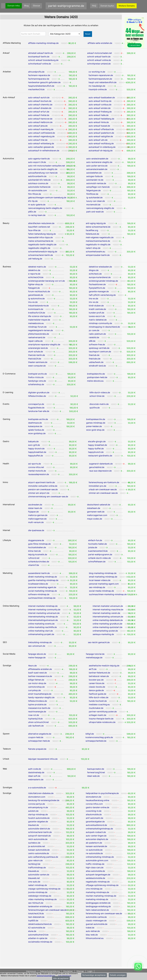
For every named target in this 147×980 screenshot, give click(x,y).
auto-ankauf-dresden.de (40, 108)
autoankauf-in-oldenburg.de (102, 147)
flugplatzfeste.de (36, 408)
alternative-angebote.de (40, 734)
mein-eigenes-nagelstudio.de (100, 237)
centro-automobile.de (39, 853)
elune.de (32, 931)
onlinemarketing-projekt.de (41, 634)
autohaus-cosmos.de (38, 183)
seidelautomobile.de (95, 878)
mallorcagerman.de (37, 519)
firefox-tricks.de (36, 377)
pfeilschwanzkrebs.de (39, 334)
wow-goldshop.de (37, 433)
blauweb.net (34, 878)
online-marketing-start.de (40, 631)
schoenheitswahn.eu (95, 252)
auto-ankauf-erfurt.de (39, 112)
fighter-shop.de (36, 284)
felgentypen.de (93, 190)
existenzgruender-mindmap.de (103, 281)
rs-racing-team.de (37, 215)
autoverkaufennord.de (96, 825)
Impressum (31, 971)
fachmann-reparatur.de (39, 75)
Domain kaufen (107, 6)
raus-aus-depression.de (100, 471)
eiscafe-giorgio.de (97, 441)
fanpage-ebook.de (37, 654)
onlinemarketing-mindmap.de (100, 857)
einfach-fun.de (95, 540)
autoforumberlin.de (37, 176)
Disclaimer (68, 971)
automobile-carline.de (96, 917)
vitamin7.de (34, 565)
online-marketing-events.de (41, 624)
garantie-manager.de (99, 291)
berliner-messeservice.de (40, 676)
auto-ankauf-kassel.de (99, 126)
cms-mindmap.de (94, 889)
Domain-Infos (14, 6)
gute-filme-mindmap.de (39, 544)
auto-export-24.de (37, 162)
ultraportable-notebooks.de (102, 722)
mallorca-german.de (38, 515)
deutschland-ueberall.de (99, 505)
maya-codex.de (95, 519)
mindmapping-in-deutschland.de (104, 327)
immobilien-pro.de (97, 486)
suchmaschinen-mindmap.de (42, 598)
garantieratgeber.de (95, 822)
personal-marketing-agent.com (104, 584)
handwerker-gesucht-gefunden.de (44, 82)
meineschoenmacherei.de (98, 241)
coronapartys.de (36, 404)
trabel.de (90, 928)
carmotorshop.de (36, 687)
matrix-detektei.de (98, 320)
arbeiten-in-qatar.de (38, 938)
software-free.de (97, 344)
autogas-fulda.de (94, 176)
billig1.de (90, 734)
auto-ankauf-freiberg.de (100, 112)
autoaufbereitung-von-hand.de (43, 173)
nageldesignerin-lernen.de (41, 330)
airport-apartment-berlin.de (41, 482)
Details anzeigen (118, 975)
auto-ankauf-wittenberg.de (41, 143)
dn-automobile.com (38, 190)
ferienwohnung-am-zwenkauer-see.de (104, 913)
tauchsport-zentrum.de (100, 352)
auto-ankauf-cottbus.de (100, 105)
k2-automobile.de (37, 928)
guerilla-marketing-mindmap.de (43, 580)
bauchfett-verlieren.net (39, 227)
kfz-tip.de (33, 201)
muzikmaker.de (96, 708)
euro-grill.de (34, 445)
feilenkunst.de (92, 234)
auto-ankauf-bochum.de (40, 101)
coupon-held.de (36, 737)
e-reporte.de (34, 274)
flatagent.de (34, 288)
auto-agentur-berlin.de (39, 159)
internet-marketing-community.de (44, 610)
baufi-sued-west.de (37, 673)
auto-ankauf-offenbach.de (101, 129)
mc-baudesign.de (97, 86)
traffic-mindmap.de (95, 864)
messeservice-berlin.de (39, 708)
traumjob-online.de (98, 89)
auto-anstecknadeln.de (97, 159)
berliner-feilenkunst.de (99, 673)
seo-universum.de (37, 646)
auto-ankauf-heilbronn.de (40, 122)
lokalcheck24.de (36, 913)
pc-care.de (94, 330)
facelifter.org (92, 230)
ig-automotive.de (36, 299)
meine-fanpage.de (37, 658)
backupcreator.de (96, 769)
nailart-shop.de (93, 248)
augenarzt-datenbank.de (101, 464)
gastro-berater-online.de (98, 807)
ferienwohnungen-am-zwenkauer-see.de (47, 910)
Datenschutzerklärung (46, 976)
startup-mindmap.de (38, 814)
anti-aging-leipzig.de (96, 223)
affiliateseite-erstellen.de (40, 669)
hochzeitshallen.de (37, 547)
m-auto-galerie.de (37, 205)
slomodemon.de (93, 797)
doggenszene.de (36, 540)
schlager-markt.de (98, 715)
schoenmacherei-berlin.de (41, 255)
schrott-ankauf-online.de (99, 60)
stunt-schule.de (36, 352)
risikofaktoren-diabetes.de (41, 793)
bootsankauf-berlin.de (39, 57)
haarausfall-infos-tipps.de (40, 237)
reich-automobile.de (38, 839)
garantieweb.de (36, 295)
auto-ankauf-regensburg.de (41, 136)
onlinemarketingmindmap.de (99, 829)
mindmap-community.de (100, 323)
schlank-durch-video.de (99, 558)
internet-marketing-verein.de (106, 613)
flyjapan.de (33, 512)
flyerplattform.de (97, 288)
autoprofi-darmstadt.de (39, 836)
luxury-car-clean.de (96, 201)
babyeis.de (33, 441)
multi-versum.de (36, 522)
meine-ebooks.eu (95, 381)
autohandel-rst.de (95, 180)
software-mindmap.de (39, 594)
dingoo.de (94, 270)
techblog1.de (34, 864)
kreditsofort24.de (37, 313)
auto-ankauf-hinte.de (99, 122)
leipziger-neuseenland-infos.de (43, 759)
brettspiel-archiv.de (37, 374)
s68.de (92, 341)
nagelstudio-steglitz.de (39, 248)
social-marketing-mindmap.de (43, 591)
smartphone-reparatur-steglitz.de (44, 344)
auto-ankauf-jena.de (38, 126)
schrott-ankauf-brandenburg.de (43, 60)
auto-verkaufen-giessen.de (41, 147)
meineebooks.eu (36, 323)
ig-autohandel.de (94, 197)
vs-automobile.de (94, 850)
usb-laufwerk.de (36, 726)
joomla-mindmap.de (38, 892)
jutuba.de (93, 547)
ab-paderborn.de (94, 843)
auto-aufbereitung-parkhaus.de (43, 857)
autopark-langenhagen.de (98, 875)
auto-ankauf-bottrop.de (100, 101)
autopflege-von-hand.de (98, 187)
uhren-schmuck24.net (38, 722)
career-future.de (97, 683)
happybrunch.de (96, 452)
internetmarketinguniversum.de (43, 620)
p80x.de (32, 212)
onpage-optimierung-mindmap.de (44, 889)
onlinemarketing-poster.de (105, 631)
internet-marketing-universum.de (44, 613)
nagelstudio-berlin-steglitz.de (42, 244)
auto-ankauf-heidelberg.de (101, 119)
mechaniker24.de (36, 89)
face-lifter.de (34, 230)
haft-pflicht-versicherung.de (102, 295)
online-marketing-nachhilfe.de (42, 627)
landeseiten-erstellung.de (40, 906)
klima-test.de (34, 551)
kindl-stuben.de (96, 306)
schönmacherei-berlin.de (40, 832)
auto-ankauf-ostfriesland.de (42, 133)
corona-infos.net (36, 467)
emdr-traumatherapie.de (40, 694)
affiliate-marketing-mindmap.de (43, 43)
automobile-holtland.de (39, 187)
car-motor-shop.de (37, 683)
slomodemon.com (37, 797)
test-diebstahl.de (36, 917)
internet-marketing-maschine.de (108, 610)
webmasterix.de (36, 779)
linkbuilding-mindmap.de (40, 642)
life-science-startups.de (40, 316)
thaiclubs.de (95, 359)
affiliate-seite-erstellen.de (100, 43)
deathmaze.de (35, 423)
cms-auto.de (34, 882)
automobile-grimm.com (97, 860)
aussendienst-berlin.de (39, 573)
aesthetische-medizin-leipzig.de (104, 666)
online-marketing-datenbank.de (108, 620)
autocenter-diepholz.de (97, 839)
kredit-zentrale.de (97, 309)
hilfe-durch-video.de (99, 697)
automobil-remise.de (96, 183)
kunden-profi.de (97, 313)
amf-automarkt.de (94, 818)
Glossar (37, 6)
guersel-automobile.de (97, 924)
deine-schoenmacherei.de (98, 227)
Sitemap (80, 971)
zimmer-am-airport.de (39, 493)
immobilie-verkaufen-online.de (43, 486)
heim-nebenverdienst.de (97, 910)
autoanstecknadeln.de (97, 169)
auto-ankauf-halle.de (99, 115)
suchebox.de (34, 843)
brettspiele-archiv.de (38, 419)
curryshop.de (34, 690)
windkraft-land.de (97, 366)
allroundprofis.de (36, 72)
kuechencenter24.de (98, 551)
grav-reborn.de (35, 860)
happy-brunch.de (36, 449)
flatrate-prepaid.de (37, 749)
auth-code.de (35, 769)
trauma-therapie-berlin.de (101, 719)
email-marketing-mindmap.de (103, 577)
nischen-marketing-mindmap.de (101, 896)
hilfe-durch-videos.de (100, 392)
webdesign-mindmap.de (40, 896)
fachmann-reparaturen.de (101, 75)
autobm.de (33, 811)
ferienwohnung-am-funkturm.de (104, 482)
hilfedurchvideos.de (38, 701)
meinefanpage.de (94, 658)
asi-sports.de (35, 464)
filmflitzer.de (92, 194)
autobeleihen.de (94, 173)
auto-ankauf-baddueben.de (102, 97)
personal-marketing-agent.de (42, 587)
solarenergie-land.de (38, 348)
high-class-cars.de (95, 867)
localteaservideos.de (38, 584)
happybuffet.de (36, 456)
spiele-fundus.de (36, 430)
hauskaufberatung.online (98, 800)
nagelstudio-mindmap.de (98, 882)
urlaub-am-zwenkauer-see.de (103, 489)
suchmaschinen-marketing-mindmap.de (108, 594)
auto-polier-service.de (97, 166)
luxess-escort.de (97, 316)
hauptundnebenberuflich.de (41, 86)
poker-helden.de (94, 426)
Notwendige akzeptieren (94, 975)
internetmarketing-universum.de (108, 617)
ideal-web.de (93, 776)
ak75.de (93, 669)
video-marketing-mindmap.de (42, 899)
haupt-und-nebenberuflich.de (103, 82)
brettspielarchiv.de (96, 374)
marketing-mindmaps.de (97, 892)
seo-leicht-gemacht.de (99, 642)
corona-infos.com (94, 804)
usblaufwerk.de (96, 362)
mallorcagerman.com (97, 515)
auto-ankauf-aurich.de (39, 97)
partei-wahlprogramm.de (100, 554)
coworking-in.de (94, 811)
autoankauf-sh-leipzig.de (101, 151)
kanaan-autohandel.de (96, 846)
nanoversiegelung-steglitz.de (100, 208)
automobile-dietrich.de (39, 829)
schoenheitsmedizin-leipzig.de (43, 252)
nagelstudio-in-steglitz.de (98, 244)
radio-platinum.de (97, 334)
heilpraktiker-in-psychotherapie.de (102, 793)
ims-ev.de (93, 299)
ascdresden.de (35, 505)
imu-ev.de (33, 302)
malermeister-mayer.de (39, 320)
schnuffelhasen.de (97, 562)
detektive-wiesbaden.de (100, 267)
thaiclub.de (94, 355)
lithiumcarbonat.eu (95, 938)
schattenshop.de (36, 384)
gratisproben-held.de (97, 377)
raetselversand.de (37, 337)
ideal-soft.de (34, 776)
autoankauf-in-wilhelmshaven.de (44, 151)
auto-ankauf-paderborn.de (101, 133)
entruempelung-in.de (38, 807)
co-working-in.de (97, 72)
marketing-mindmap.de (97, 899)
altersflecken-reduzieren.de (41, 223)
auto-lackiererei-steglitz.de (99, 162)
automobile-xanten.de (39, 875)
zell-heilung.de (35, 259)
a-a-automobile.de (37, 788)
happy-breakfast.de (98, 445)
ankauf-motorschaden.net (100, 53)
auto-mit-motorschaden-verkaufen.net (47, 166)
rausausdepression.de (39, 474)
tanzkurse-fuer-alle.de (39, 411)
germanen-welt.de (96, 512)
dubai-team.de (35, 508)
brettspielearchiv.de (96, 419)
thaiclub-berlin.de (37, 355)
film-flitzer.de (35, 194)
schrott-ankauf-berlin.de (99, 57)
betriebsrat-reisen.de (99, 676)
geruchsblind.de (97, 467)
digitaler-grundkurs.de (39, 392)
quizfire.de (95, 408)
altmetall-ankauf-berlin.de (41, 53)
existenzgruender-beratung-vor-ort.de (46, 281)
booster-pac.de (96, 680)
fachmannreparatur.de (39, 79)
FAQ (94, 6)
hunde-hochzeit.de (98, 701)
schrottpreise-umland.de (99, 64)
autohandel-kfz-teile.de (39, 180)
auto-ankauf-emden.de (100, 108)
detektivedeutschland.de (40, 924)
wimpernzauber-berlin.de (98, 255)
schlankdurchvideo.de (39, 562)
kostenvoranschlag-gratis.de (99, 737)
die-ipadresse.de (36, 530)
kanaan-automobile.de (39, 850)
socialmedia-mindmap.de (40, 942)
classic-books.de (97, 687)
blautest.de (33, 825)
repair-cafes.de (35, 341)
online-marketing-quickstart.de (108, 627)
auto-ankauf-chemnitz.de (40, 105)
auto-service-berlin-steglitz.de (43, 169)
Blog (26, 6)
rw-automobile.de (94, 853)
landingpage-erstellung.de (98, 906)
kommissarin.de (36, 309)
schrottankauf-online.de (40, 64)
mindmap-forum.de (37, 327)
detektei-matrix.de (37, 267)
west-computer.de (37, 366)
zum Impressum (65, 976)
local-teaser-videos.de (100, 580)
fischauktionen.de (97, 284)
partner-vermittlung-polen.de (103, 712)
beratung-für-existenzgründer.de (44, 800)
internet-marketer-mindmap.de (43, 606)
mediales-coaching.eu (99, 704)
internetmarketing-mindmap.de (43, 617)
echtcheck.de (95, 274)
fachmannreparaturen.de (100, 79)
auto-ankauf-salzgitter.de (101, 136)
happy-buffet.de (96, 449)
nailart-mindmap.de (38, 885)
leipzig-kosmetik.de (38, 554)
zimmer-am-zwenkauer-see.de (103, 493)
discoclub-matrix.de (99, 404)
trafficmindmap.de (37, 867)
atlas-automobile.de (95, 871)
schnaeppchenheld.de (96, 741)
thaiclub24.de (35, 359)
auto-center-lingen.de (96, 836)
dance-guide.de (96, 690)
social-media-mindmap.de (101, 591)
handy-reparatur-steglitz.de (41, 697)
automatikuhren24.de (38, 935)
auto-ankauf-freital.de (39, 115)
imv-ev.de (94, 302)
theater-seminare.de (38, 362)
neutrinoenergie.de (37, 712)
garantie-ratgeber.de (38, 822)
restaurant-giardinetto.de (100, 456)
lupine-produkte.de (37, 704)
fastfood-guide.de (98, 694)
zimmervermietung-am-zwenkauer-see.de (48, 497)
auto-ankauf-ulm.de (98, 140)
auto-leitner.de (93, 931)
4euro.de (32, 666)
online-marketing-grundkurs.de (107, 624)
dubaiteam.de (94, 508)
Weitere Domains (127, 6)
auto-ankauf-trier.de (38, 140)
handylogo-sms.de (37, 381)
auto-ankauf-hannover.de (40, 119)
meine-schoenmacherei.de (41, 241)
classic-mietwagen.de (96, 921)
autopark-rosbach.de (96, 832)
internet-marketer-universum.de (108, 606)
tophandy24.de (35, 719)
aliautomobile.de (94, 814)
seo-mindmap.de (97, 587)
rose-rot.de (34, 715)
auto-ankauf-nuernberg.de (41, 129)
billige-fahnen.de (36, 680)
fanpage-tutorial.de (95, 654)
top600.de (33, 921)
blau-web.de (92, 935)
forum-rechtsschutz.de (39, 291)
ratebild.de (94, 337)
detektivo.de (34, 270)
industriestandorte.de (38, 306)
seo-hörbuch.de (36, 903)
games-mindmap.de (96, 423)
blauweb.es (34, 871)
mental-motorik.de (37, 471)
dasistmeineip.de (36, 772)
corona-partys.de (37, 804)
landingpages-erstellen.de (98, 903)
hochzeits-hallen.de (98, 544)
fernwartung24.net (96, 772)
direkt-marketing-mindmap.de (43, 577)
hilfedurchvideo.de (37, 396)
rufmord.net (34, 558)
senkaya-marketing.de (103, 634)
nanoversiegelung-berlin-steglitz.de (45, 208)
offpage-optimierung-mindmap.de (102, 885)
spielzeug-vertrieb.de (99, 348)
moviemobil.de (93, 205)
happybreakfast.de (37, 452)
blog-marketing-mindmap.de (103, 573)
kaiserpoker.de (35, 426)
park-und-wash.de (95, 212)
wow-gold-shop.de (95, 430)
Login (90, 971)
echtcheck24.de (36, 277)
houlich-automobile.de (39, 818)
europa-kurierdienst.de (100, 277)
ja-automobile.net (37, 846)
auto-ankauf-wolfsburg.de (101, 143)
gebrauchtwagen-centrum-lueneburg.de (47, 197)
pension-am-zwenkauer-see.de (43, 489)
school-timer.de (97, 396)
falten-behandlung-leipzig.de (42, 234)
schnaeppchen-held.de (39, 741)
